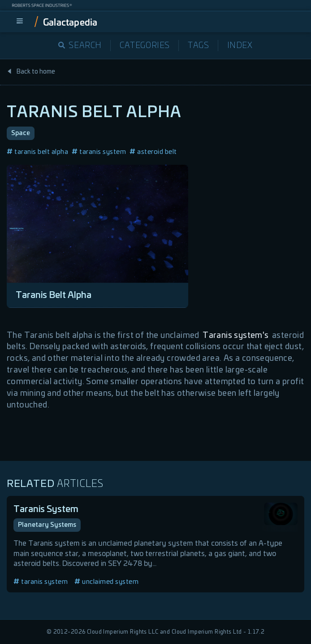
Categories (145, 46)
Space (21, 133)
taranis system (99, 152)
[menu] (20, 22)
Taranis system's (235, 336)
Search (80, 46)
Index (240, 46)
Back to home (31, 72)
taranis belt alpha (37, 152)
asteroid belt (153, 152)
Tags (198, 46)
